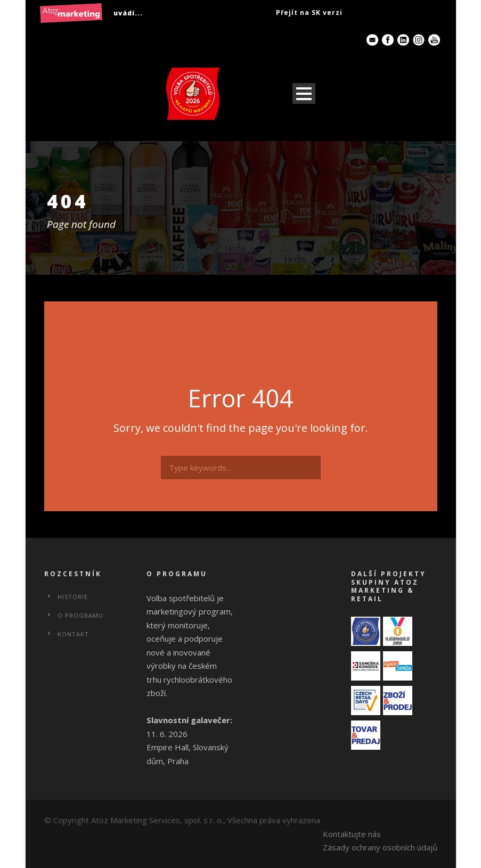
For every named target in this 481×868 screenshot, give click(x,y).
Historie (73, 597)
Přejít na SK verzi (309, 13)
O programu (80, 615)
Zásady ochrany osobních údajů (380, 847)
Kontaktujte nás (352, 834)
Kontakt (73, 634)
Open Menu (304, 93)
